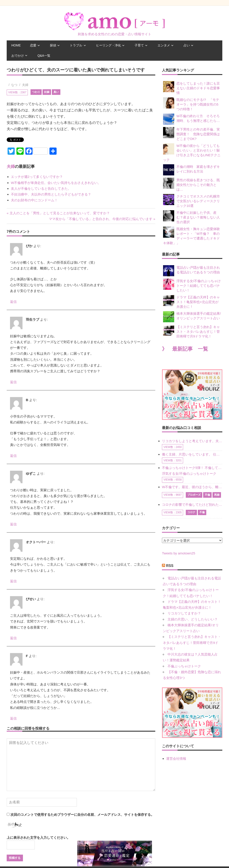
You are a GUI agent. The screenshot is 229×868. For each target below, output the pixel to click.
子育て (139, 45)
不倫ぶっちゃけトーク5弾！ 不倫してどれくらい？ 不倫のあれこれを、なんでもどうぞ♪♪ (192, 468)
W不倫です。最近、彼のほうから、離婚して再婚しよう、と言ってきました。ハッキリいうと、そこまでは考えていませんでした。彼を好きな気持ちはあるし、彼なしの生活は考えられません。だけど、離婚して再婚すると (192, 487)
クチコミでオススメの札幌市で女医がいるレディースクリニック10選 (191, 201)
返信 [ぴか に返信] (13, 302)
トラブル (76, 45)
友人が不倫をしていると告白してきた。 (41, 188)
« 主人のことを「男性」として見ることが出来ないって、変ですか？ (58, 213)
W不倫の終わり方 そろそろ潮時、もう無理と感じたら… (191, 119)
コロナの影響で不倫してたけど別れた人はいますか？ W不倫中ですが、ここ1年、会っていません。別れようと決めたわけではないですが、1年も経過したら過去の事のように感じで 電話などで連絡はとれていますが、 (192, 505)
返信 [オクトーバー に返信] (13, 581)
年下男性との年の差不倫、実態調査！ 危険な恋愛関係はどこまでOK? (191, 134)
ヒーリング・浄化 (108, 45)
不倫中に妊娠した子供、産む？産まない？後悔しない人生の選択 (191, 217)
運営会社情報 (176, 759)
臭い (56, 92)
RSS (170, 566)
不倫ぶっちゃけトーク (184, 666)
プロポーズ (194, 495)
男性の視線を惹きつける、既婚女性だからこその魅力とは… (191, 184)
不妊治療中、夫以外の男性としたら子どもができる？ (51, 194)
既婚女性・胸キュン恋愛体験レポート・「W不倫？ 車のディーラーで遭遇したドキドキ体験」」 (191, 236)
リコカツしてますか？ (184, 613)
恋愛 (33, 45)
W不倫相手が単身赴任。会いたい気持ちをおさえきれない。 (56, 183)
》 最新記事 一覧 (185, 349)
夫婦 (25, 85)
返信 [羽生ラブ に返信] (13, 382)
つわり (36, 92)
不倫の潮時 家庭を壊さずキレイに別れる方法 (191, 170)
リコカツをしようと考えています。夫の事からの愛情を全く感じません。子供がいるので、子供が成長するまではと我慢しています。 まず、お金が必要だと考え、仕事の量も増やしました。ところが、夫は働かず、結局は (192, 441)
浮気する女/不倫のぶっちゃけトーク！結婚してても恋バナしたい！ (192, 285)
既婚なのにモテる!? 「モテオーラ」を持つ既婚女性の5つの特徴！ (191, 104)
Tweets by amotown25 (179, 553)
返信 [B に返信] (13, 456)
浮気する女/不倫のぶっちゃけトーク (189, 474)
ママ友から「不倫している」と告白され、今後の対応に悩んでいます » (102, 219)
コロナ (191, 512)
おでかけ (18, 56)
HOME (16, 45)
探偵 (53, 45)
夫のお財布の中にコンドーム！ (34, 200)
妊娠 (47, 92)
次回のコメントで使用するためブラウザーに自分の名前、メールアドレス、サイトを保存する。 (82, 815)
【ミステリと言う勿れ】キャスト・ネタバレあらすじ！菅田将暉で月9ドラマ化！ (191, 331)
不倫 (207, 495)
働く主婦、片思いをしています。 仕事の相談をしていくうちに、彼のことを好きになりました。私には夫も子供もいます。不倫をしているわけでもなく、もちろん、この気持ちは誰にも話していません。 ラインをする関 (192, 454)
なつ (14, 85)
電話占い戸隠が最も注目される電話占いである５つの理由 (191, 271)
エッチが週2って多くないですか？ (37, 177)
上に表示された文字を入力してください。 (38, 838)
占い (187, 45)
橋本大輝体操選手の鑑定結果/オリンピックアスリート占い (192, 317)
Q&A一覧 (44, 56)
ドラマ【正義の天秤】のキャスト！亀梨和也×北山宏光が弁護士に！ (191, 302)
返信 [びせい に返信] (13, 638)
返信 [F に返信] (13, 718)
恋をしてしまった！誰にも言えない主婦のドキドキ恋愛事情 (191, 88)
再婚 (217, 495)
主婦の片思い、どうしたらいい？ (193, 619)
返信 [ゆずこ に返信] (13, 524)
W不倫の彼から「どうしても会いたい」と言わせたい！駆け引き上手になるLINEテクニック (192, 152)
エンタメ (164, 45)
